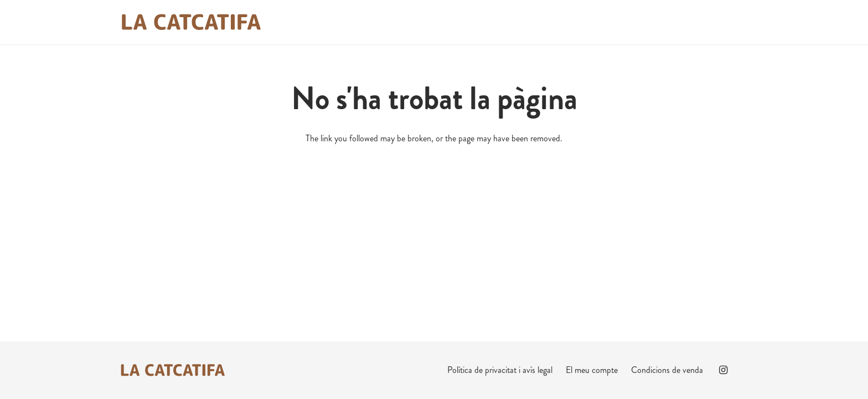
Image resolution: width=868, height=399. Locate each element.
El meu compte (592, 370)
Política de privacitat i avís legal (500, 370)
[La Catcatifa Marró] (190, 22)
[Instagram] (723, 370)
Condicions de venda (667, 370)
